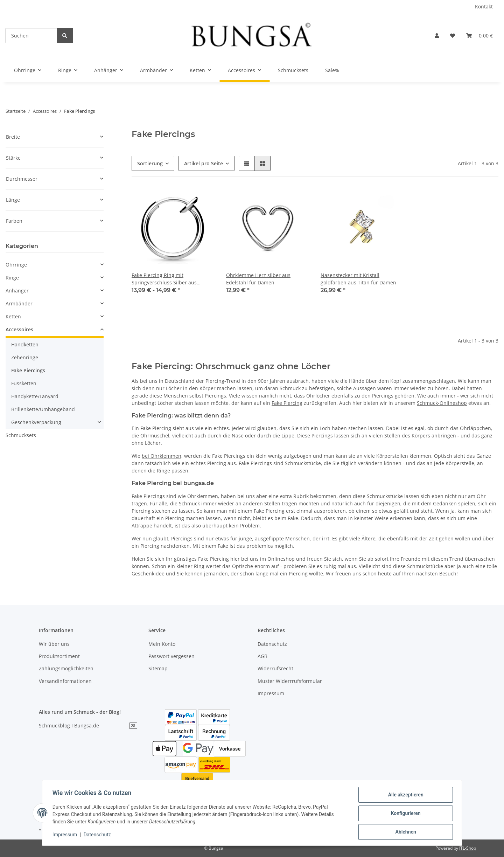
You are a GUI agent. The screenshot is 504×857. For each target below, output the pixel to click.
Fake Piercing (287, 403)
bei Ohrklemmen (162, 456)
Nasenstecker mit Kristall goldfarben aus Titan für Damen (358, 279)
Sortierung (150, 163)
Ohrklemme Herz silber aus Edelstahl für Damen (258, 279)
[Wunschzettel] (453, 36)
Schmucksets (21, 435)
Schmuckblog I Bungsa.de (88, 725)
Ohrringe (16, 265)
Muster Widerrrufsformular (290, 681)
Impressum (271, 693)
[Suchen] (31, 36)
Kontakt (484, 6)
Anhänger (17, 291)
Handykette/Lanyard (35, 396)
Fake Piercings (28, 370)
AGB (262, 656)
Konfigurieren (404, 814)
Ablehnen (404, 832)
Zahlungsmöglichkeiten (66, 668)
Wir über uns (54, 644)
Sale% (332, 70)
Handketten (25, 344)
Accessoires (19, 329)
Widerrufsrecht (275, 668)
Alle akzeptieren (404, 796)
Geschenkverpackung (36, 422)
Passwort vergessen (171, 656)
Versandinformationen (65, 681)
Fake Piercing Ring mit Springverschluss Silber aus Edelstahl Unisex (164, 279)
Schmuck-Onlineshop (442, 403)
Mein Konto (162, 644)
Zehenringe (25, 357)
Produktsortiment (59, 656)
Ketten (13, 316)
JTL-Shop (468, 848)
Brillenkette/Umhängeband (43, 409)
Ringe (12, 278)
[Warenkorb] (479, 36)
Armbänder (19, 303)
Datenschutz (272, 644)
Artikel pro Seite (204, 163)
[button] (437, 36)
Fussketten (24, 383)
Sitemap (158, 668)
